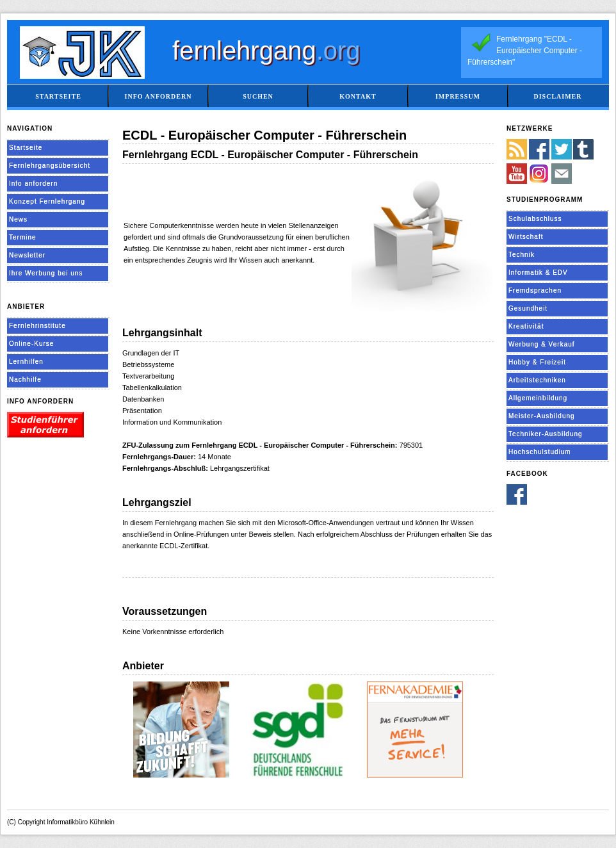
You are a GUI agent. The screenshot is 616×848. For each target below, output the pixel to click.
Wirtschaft (526, 237)
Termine (23, 237)
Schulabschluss (535, 219)
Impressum (458, 96)
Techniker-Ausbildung (546, 434)
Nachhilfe (25, 379)
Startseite (58, 96)
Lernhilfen (26, 362)
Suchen (258, 96)
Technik (522, 255)
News (18, 219)
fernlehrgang (266, 51)
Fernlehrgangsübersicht (50, 166)
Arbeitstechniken (537, 380)
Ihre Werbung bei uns (46, 273)
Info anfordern (158, 96)
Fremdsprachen (535, 290)
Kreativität (526, 326)
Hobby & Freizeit (537, 362)
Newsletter (27, 255)
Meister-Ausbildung (542, 416)
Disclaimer (557, 96)
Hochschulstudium (540, 452)
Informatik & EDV (538, 273)
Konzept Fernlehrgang (47, 201)
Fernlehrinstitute (37, 326)
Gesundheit (528, 308)
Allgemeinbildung (538, 398)
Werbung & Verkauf (542, 344)
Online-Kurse (31, 344)
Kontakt (358, 96)
